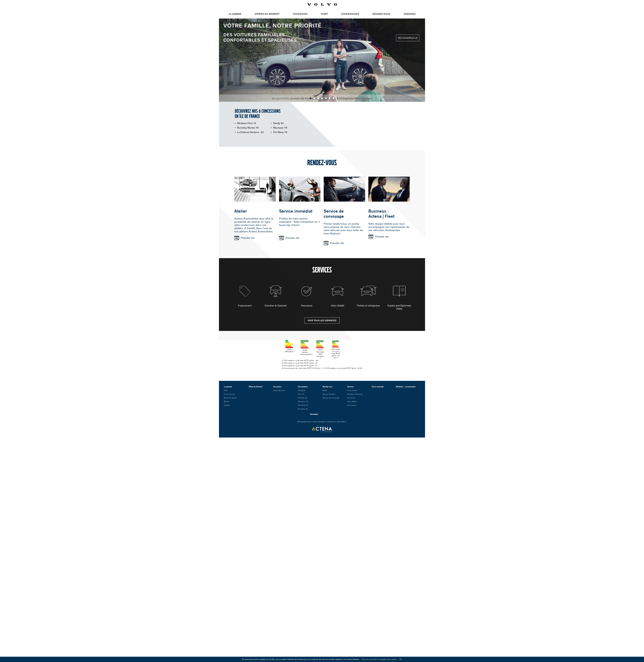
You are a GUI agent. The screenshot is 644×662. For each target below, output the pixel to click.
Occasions (300, 14)
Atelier (241, 211)
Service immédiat (296, 211)
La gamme (235, 14)
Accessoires (352, 408)
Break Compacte (230, 400)
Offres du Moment (267, 14)
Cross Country (229, 397)
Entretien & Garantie (276, 296)
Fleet (324, 14)
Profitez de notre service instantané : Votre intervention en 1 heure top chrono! (300, 222)
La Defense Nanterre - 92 (250, 132)
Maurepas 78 (280, 128)
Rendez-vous (381, 14)
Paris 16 (301, 397)
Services (410, 14)
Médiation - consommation (406, 389)
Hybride (227, 408)
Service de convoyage (334, 214)
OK (401, 659)
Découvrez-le (408, 38)
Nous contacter (378, 389)
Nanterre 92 (302, 400)
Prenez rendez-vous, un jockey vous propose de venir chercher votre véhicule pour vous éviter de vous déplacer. (343, 229)
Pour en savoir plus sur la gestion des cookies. (379, 659)
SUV (226, 393)
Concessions (350, 14)
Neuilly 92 (278, 123)
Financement (245, 296)
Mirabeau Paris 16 (247, 123)
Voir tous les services (322, 321)
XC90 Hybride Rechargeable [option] (310, 350)
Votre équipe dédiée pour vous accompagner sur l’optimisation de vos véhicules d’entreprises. (389, 227)
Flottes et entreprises (368, 296)
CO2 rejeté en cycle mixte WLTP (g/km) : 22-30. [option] (357, 351)
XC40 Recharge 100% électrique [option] (334, 350)
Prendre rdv (248, 238)
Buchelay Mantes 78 (248, 128)
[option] (322, 60)
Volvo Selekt (338, 296)
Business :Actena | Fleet (381, 214)
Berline (227, 404)
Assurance (307, 296)
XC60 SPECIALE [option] (287, 349)
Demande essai (279, 393)
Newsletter (314, 417)
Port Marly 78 (280, 132)
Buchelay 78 (303, 411)
